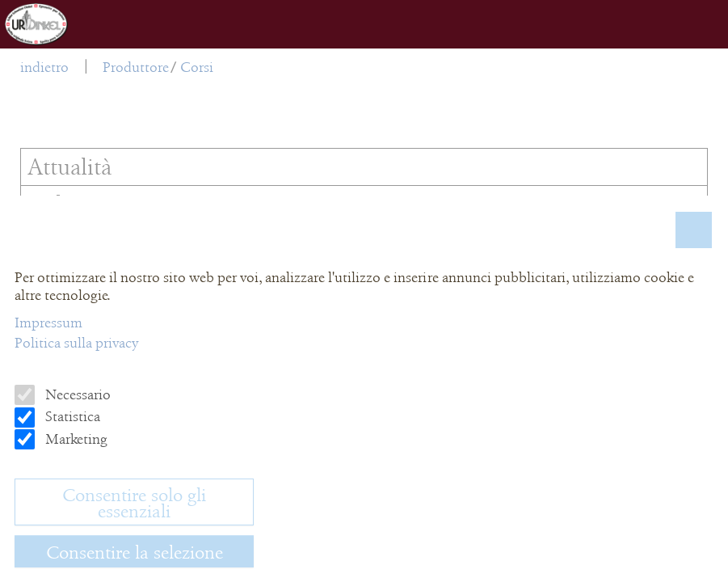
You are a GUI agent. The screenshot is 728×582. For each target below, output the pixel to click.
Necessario (76, 394)
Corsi (197, 67)
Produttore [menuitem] (136, 67)
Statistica (71, 416)
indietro (44, 67)
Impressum (48, 323)
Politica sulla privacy (76, 343)
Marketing (75, 439)
